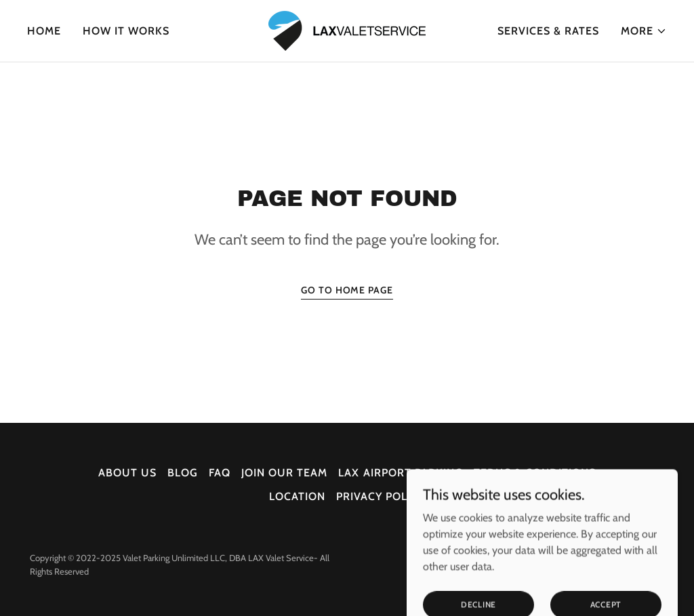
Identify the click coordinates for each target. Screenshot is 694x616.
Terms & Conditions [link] (535, 473)
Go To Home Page (347, 290)
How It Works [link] (126, 31)
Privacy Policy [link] (381, 496)
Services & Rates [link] (548, 31)
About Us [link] (127, 473)
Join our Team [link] (284, 473)
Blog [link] (183, 473)
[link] (347, 29)
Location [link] (297, 496)
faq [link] (220, 473)
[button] (644, 31)
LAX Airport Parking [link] (400, 473)
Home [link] (44, 31)
